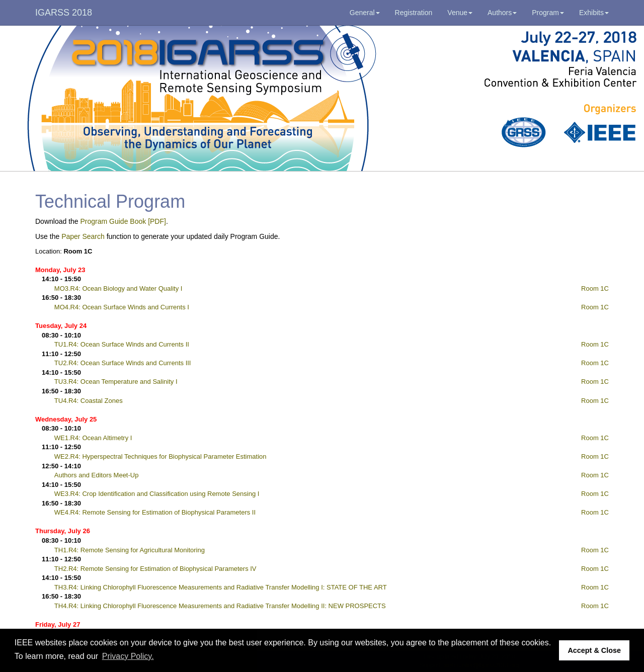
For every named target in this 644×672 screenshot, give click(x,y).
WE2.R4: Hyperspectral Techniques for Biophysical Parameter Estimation (160, 456)
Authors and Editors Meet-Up (97, 475)
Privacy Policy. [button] (128, 656)
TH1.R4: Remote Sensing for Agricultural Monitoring (130, 550)
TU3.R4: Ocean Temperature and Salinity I (116, 382)
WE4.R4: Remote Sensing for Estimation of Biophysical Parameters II (155, 512)
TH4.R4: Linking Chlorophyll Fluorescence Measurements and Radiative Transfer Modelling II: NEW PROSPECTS (220, 606)
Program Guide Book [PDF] (123, 221)
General (365, 13)
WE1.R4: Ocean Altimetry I (93, 438)
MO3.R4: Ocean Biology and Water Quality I (118, 288)
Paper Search (83, 236)
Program (548, 13)
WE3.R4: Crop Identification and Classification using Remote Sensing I (157, 494)
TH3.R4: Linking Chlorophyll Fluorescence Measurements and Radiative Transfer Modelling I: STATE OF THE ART (221, 587)
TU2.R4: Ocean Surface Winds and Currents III (123, 363)
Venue (460, 13)
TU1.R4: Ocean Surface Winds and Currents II (122, 344)
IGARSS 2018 (64, 13)
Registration (414, 13)
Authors (502, 13)
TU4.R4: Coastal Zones (89, 401)
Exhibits (594, 13)
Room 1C (595, 288)
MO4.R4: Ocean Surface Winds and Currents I (122, 307)
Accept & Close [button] (594, 650)
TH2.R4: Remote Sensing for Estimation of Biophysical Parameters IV (155, 569)
